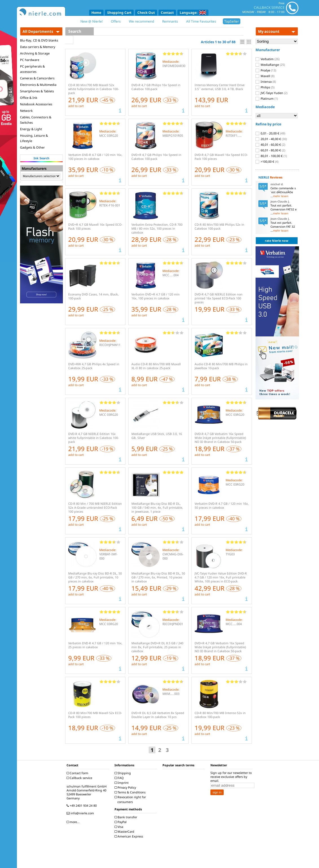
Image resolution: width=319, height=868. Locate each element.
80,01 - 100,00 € (271, 156)
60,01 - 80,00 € (270, 150)
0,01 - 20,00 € (270, 133)
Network (26, 111)
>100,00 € (267, 162)
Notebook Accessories (36, 104)
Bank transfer (126, 817)
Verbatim (268, 59)
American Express (129, 836)
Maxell (265, 76)
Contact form (78, 773)
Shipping (123, 773)
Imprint (122, 783)
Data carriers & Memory (38, 47)
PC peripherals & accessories (32, 69)
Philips (265, 87)
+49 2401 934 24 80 (82, 806)
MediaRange (270, 65)
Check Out (146, 13)
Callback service (80, 778)
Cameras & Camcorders (37, 78)
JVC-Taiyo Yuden (271, 93)
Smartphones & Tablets (37, 91)
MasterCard (125, 832)
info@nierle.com (81, 813)
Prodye (266, 70)
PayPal (121, 822)
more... (74, 822)
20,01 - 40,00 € (271, 139)
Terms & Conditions (131, 792)
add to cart (76, 106)
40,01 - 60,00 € (270, 145)
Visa (120, 827)
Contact (167, 13)
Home (96, 13)
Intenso (266, 82)
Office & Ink (29, 98)
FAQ (120, 778)
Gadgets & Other (32, 147)
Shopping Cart (119, 13)
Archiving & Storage (35, 53)
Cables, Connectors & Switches (36, 120)
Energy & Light (31, 129)
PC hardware (30, 60)
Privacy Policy (126, 787)
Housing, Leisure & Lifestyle (34, 138)
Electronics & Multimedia (38, 85)
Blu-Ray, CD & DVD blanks (39, 40)
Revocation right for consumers (131, 800)
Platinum (267, 99)
